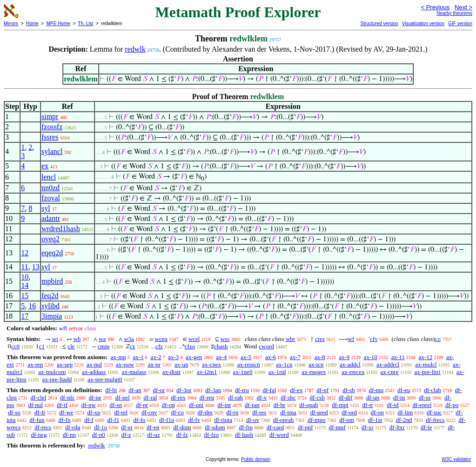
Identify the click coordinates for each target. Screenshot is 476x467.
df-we (66, 412)
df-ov (253, 420)
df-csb (317, 397)
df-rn (232, 412)
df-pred (319, 412)
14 (25, 285)
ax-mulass (134, 372)
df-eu (404, 390)
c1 (42, 346)
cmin (104, 346)
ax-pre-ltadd (57, 379)
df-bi (111, 390)
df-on (377, 412)
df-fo (139, 420)
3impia (52, 316)
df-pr (142, 405)
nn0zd (50, 188)
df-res (259, 412)
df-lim (406, 412)
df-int (224, 405)
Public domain (256, 459)
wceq (161, 339)
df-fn (65, 420)
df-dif (346, 397)
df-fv (194, 420)
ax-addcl (350, 364)
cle (71, 346)
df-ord (350, 412)
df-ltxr (397, 427)
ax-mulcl (426, 364)
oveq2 (50, 239)
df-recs (43, 427)
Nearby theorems (454, 13)
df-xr (368, 427)
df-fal (269, 390)
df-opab (308, 405)
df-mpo (316, 420)
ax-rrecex (353, 372)
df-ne (95, 397)
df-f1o (167, 420)
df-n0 (99, 435)
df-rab (235, 397)
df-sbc (288, 397)
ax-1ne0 (243, 372)
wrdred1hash (61, 229)
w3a (129, 339)
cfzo (190, 346)
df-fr (40, 412)
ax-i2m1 (207, 372)
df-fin (246, 427)
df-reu (207, 397)
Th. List (86, 23)
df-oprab (284, 420)
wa (102, 339)
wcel (194, 339)
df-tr (367, 405)
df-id (392, 405)
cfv (374, 339)
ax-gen (194, 357)
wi (55, 339)
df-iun (252, 405)
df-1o (101, 427)
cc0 (15, 346)
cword (266, 346)
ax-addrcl (388, 364)
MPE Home (58, 23)
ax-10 (370, 357)
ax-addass (94, 372)
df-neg (39, 435)
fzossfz (52, 127)
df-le (426, 427)
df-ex (296, 390)
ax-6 (271, 357)
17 (25, 316)
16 (32, 306)
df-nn (69, 435)
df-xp (94, 412)
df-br (279, 405)
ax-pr (154, 364)
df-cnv (149, 412)
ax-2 (156, 357)
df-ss (425, 397)
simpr (50, 117)
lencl (49, 177)
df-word (279, 435)
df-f (89, 420)
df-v (262, 397)
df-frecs (435, 420)
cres (320, 339)
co (438, 339)
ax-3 (173, 357)
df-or (159, 390)
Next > (463, 7)
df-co (178, 412)
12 (25, 253)
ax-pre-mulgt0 (105, 379)
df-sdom (215, 427)
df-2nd (404, 420)
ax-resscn (249, 364)
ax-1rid (277, 372)
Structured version (379, 23)
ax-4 (221, 357)
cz (133, 346)
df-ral (151, 397)
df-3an (213, 390)
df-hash (244, 435)
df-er (127, 427)
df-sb (349, 390)
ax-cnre (389, 372)
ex (45, 166)
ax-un (181, 364)
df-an (135, 390)
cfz (159, 346)
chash (221, 346)
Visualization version (423, 23)
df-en (153, 427)
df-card (275, 427)
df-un (373, 397)
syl (46, 208)
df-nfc (67, 397)
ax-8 (320, 357)
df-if (62, 405)
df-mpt (340, 405)
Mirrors (11, 23)
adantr (51, 218)
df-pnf (305, 427)
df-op (168, 405)
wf (351, 339)
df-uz (153, 435)
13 (36, 267)
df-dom (182, 427)
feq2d (50, 296)
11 (24, 267)
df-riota (223, 420)
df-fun (37, 420)
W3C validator (456, 459)
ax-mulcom (52, 372)
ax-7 (295, 357)
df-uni (196, 405)
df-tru (242, 390)
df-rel (121, 412)
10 (25, 277)
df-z (126, 435)
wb (77, 339)
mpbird (52, 281)
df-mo (376, 390)
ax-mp (118, 357)
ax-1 (138, 357)
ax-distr (172, 372)
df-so (14, 412)
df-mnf (337, 427)
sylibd (50, 306)
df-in (399, 397)
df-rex (178, 397)
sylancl (52, 151)
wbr (290, 339)
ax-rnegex (314, 372)
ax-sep (65, 364)
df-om (347, 420)
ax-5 (246, 357)
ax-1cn (284, 364)
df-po (452, 405)
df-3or (184, 390)
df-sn (116, 405)
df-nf (322, 390)
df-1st (375, 420)
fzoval (51, 198)
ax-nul (94, 364)
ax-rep (35, 364)
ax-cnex (211, 364)
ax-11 (398, 357)
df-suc (434, 412)
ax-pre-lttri (427, 372)
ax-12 (426, 357)
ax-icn (316, 364)
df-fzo (212, 435)
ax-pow (125, 364)
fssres (50, 137)
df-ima (288, 412)
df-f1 (114, 420)
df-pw (89, 405)
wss (225, 339)
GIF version (460, 23)
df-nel (123, 397)
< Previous (435, 7)
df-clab (432, 390)
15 (25, 296)
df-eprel (422, 405)
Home (32, 23)
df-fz (182, 435)
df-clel (38, 397)
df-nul (35, 405)
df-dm (205, 412)
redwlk (135, 49)
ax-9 (345, 357)
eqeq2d (52, 253)
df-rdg (73, 427)
